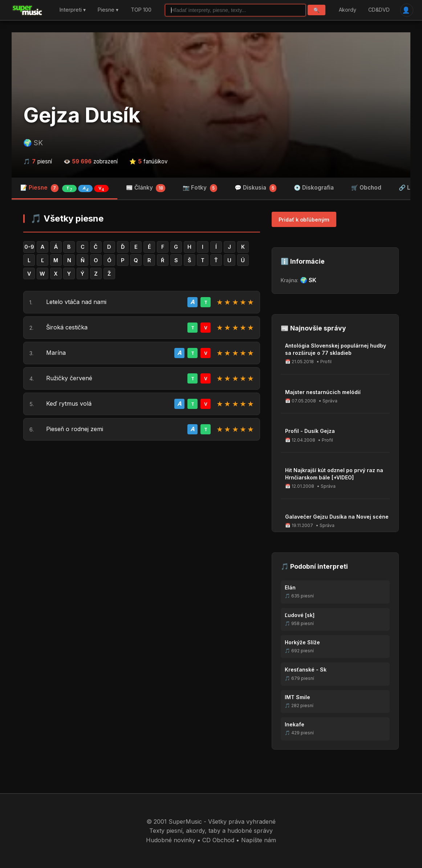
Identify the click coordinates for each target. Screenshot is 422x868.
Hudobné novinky (171, 840)
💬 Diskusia (256, 188)
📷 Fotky (200, 188)
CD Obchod (218, 840)
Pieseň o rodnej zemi (75, 429)
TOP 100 (141, 10)
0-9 (29, 247)
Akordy (348, 10)
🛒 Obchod (366, 188)
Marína (56, 353)
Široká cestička (67, 327)
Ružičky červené (69, 378)
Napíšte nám (259, 840)
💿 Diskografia (314, 188)
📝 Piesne (64, 188)
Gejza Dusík (82, 115)
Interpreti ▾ (73, 10)
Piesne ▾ (108, 10)
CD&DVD (379, 10)
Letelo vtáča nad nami (76, 302)
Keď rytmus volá (69, 403)
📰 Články (146, 188)
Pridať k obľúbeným (304, 220)
